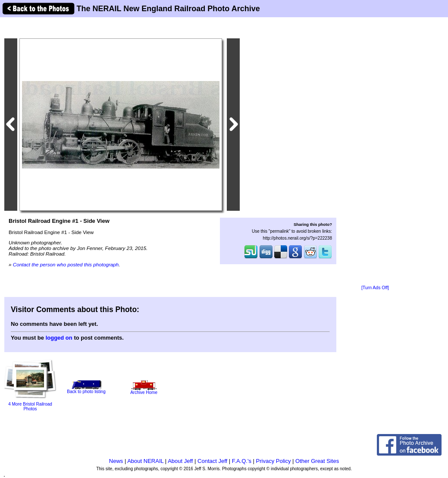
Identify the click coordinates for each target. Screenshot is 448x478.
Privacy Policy (274, 461)
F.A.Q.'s (242, 461)
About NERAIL (145, 461)
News (116, 461)
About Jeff (180, 461)
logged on (59, 338)
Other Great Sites (317, 461)
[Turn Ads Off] (375, 288)
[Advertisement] (375, 152)
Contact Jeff (212, 461)
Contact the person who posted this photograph (66, 264)
